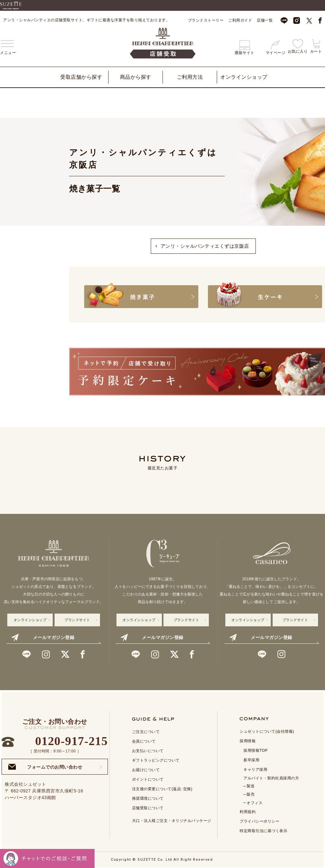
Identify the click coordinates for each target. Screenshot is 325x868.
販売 (251, 793)
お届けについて (146, 769)
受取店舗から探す (81, 77)
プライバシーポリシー (259, 820)
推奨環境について (148, 797)
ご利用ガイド (240, 20)
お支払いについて (148, 750)
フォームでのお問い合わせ (45, 766)
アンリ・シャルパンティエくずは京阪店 (205, 246)
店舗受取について (148, 807)
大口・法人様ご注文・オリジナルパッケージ (172, 820)
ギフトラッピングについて (156, 759)
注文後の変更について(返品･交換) (162, 788)
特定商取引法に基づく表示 (263, 830)
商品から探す (136, 77)
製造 (251, 785)
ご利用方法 (190, 77)
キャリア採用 (255, 769)
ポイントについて (148, 778)
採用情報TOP (255, 750)
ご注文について (146, 731)
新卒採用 (251, 759)
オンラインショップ (244, 77)
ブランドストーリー (206, 20)
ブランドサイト (77, 619)
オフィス (255, 802)
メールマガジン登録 (43, 636)
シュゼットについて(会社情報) (267, 730)
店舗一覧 (265, 20)
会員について (144, 740)
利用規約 (248, 811)
